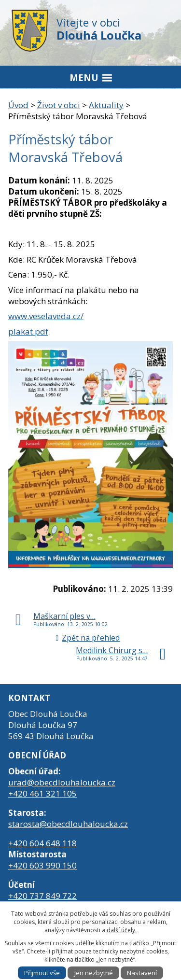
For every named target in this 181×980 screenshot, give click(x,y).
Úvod (18, 105)
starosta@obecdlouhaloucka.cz (68, 824)
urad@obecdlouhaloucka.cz (62, 782)
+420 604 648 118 (42, 843)
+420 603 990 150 (42, 865)
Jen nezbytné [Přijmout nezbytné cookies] (94, 973)
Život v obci (59, 105)
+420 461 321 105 (42, 793)
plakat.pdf (28, 331)
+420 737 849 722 (42, 896)
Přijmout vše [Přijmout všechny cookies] (42, 973)
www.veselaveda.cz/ (46, 316)
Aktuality (106, 105)
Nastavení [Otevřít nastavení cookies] (142, 973)
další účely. (122, 930)
